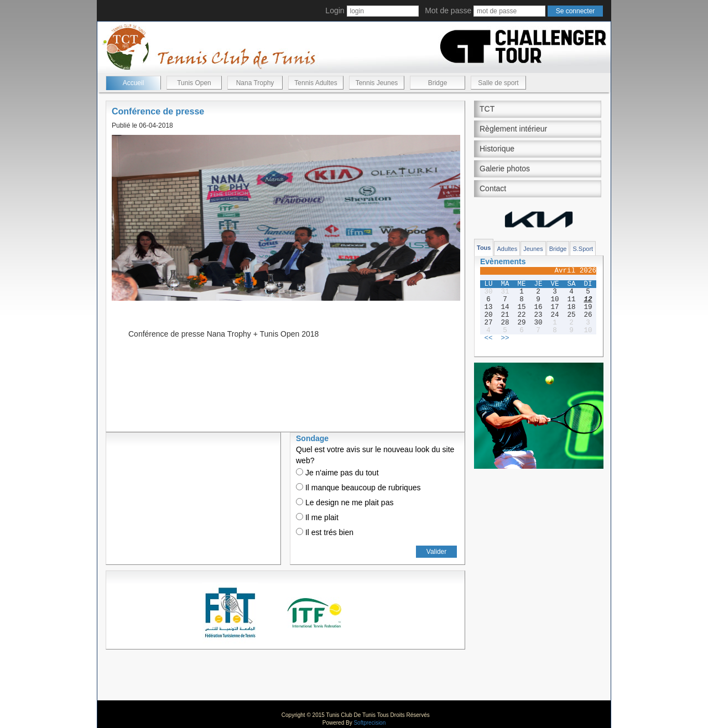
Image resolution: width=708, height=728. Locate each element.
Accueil (134, 83)
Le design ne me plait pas (345, 502)
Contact (493, 188)
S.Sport (583, 249)
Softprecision (369, 723)
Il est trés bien (325, 532)
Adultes (507, 249)
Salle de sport (498, 83)
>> (505, 338)
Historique (497, 149)
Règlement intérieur (513, 129)
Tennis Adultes (316, 83)
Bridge (438, 83)
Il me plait (317, 517)
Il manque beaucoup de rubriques (358, 488)
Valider (436, 552)
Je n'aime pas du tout (337, 473)
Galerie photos (505, 169)
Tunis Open (194, 83)
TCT (487, 109)
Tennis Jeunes (377, 83)
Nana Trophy (255, 83)
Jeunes (533, 249)
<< (488, 338)
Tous (484, 248)
